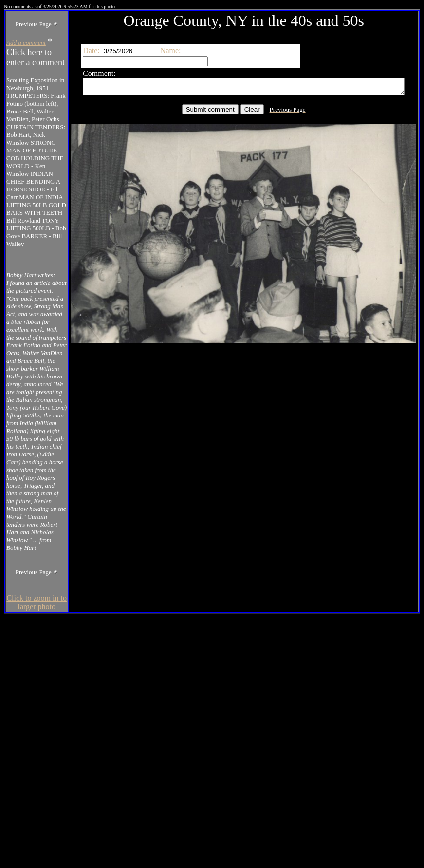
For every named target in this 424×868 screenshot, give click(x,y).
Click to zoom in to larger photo (28, 848)
